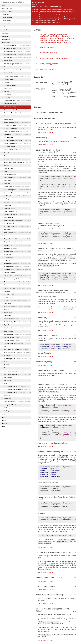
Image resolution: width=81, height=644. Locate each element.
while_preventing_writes (48, 69)
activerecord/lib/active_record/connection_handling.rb (47, 15)
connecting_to (60, 39)
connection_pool (62, 41)
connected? (44, 37)
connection (71, 39)
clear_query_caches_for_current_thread (53, 35)
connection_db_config (47, 41)
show (44, 132)
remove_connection (46, 58)
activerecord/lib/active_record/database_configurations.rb (49, 17)
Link (74, 124)
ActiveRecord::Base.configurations (55, 525)
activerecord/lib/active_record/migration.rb (44, 21)
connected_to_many (47, 39)
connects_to (67, 42)
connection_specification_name (50, 42)
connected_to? (66, 37)
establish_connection (47, 47)
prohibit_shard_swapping (48, 53)
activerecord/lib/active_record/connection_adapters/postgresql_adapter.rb (53, 11)
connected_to (54, 37)
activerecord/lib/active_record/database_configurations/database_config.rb (54, 19)
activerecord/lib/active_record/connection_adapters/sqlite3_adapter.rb (52, 13)
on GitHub (50, 132)
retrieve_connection (62, 58)
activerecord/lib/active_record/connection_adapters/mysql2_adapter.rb (52, 9)
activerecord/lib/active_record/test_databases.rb (46, 23)
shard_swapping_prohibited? (50, 64)
